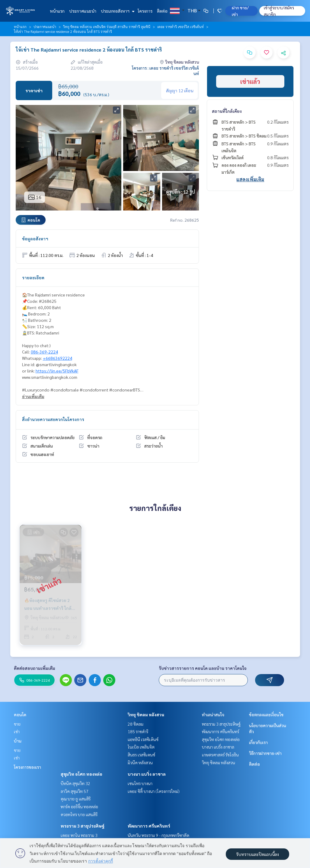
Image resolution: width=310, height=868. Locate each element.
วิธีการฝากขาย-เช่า (265, 753)
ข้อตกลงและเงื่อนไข (266, 714)
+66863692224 (58, 358)
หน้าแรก (57, 11)
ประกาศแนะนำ (83, 11)
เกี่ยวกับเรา (258, 742)
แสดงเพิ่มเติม (250, 179)
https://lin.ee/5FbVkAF (57, 371)
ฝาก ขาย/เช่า (240, 11)
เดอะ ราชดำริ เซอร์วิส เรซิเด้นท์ (181, 27)
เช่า (17, 731)
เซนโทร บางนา (140, 783)
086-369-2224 (44, 352)
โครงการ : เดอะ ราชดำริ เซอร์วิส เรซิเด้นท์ (165, 71)
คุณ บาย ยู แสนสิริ (76, 799)
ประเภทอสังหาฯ (117, 11)
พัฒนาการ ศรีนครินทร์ (149, 826)
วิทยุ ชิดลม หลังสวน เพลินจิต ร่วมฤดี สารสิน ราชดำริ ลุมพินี (107, 27)
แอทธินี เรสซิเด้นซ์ (143, 739)
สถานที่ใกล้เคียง (227, 111)
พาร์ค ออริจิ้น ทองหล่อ (79, 806)
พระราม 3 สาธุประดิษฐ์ (83, 826)
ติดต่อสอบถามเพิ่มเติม (35, 668)
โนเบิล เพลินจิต (141, 747)
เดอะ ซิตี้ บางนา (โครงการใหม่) (154, 791)
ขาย (17, 724)
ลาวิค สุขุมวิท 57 (75, 791)
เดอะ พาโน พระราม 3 (79, 835)
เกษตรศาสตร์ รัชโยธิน (220, 755)
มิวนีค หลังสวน (140, 762)
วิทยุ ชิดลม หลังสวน (146, 714)
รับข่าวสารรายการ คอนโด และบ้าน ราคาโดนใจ (203, 668)
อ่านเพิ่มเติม (33, 396)
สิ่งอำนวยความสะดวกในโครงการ (53, 419)
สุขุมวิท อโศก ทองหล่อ (81, 774)
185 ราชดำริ (138, 731)
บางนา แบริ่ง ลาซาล (147, 774)
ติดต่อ (162, 11)
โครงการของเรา (27, 767)
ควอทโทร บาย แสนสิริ (79, 814)
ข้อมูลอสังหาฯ (35, 239)
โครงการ (145, 11)
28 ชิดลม (136, 724)
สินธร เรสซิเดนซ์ (141, 755)
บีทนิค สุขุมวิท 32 (75, 783)
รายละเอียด (33, 277)
